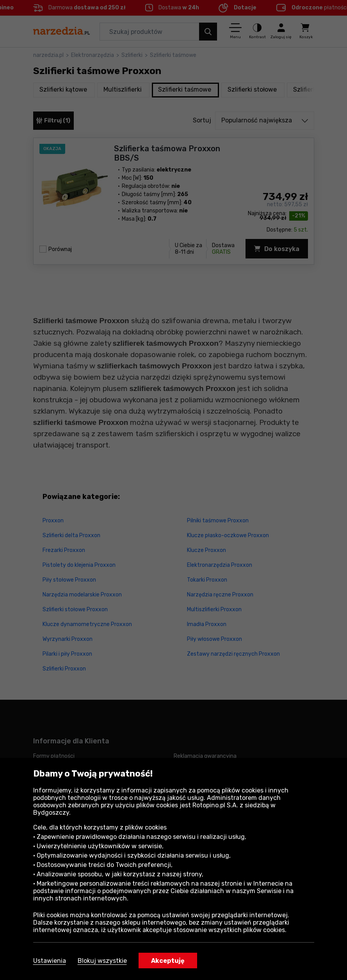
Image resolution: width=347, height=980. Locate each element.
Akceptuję (168, 961)
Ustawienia (50, 961)
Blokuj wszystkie (102, 961)
